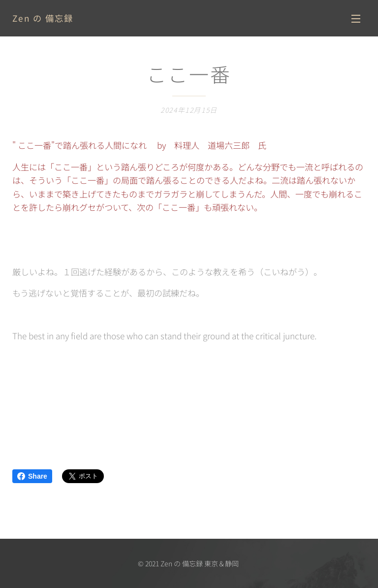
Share (32, 476)
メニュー (356, 19)
